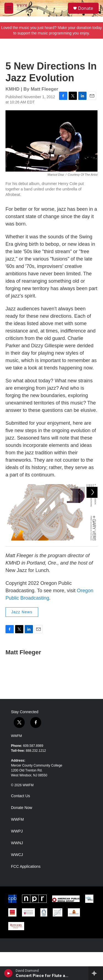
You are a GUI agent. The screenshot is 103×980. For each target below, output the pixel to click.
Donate (86, 8)
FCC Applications (26, 894)
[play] (8, 973)
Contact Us (20, 824)
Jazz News (22, 640)
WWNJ (17, 871)
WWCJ (17, 883)
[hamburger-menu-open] (9, 8)
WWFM (16, 764)
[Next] (92, 549)
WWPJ (17, 859)
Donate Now (22, 836)
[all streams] (96, 973)
